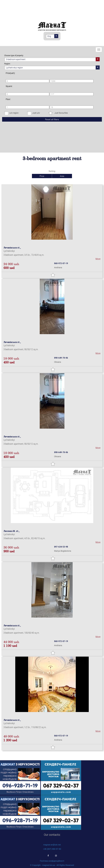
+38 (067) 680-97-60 (52, 849)
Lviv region (14, 113)
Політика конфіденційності (52, 861)
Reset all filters (52, 119)
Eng (53, 36)
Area (62, 176)
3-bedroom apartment (53, 59)
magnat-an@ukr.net (52, 845)
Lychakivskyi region (53, 67)
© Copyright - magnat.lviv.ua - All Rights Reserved (52, 865)
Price (42, 176)
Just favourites (61, 113)
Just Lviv (36, 113)
